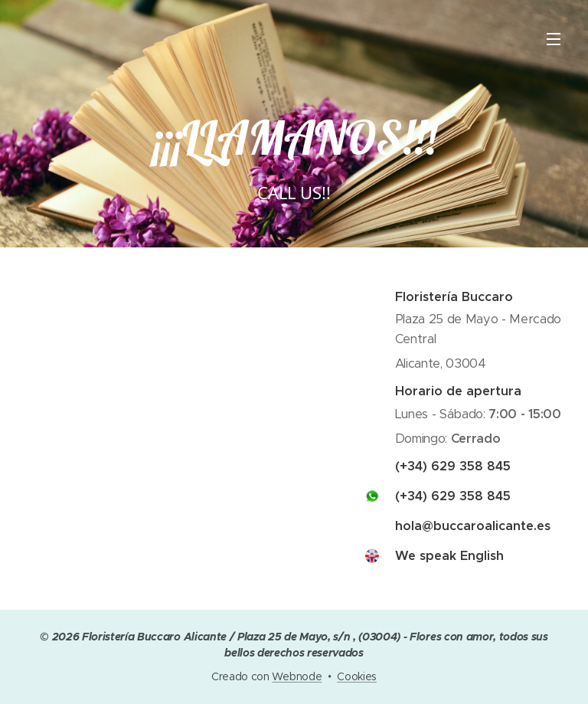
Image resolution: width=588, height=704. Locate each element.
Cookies (357, 676)
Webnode (297, 676)
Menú (554, 39)
